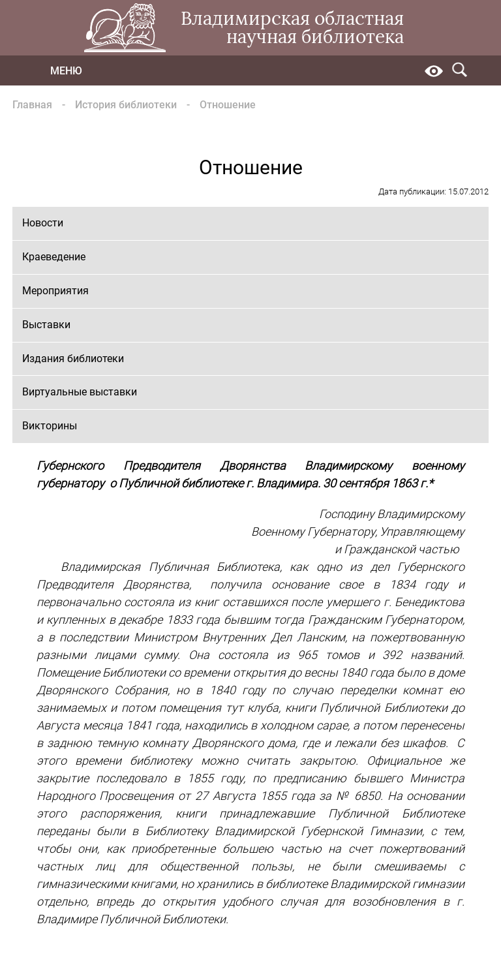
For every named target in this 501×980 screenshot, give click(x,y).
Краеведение (54, 257)
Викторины (50, 426)
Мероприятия (55, 291)
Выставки (46, 325)
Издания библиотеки (73, 359)
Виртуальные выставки (80, 392)
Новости (43, 223)
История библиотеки (126, 105)
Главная (32, 105)
